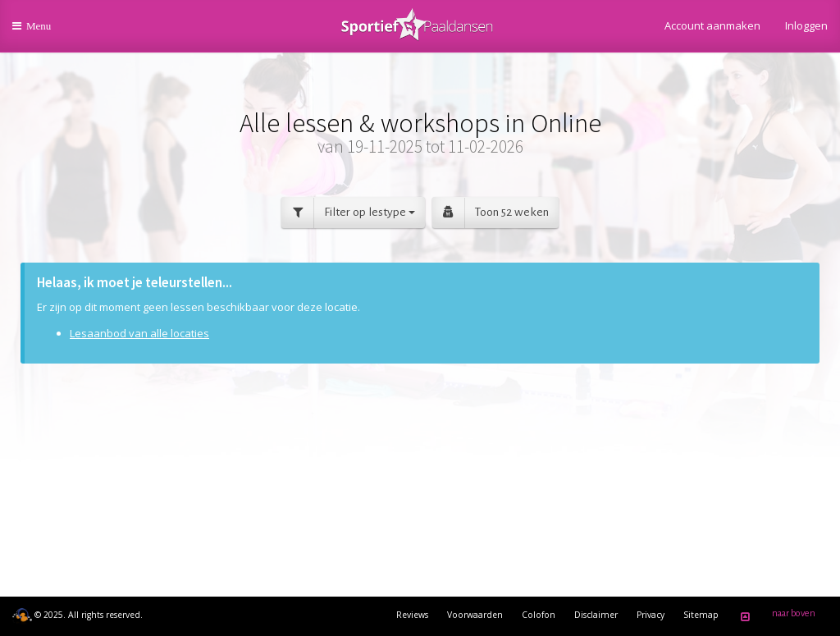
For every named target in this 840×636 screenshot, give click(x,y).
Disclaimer (596, 615)
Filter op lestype (348, 213)
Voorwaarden (475, 615)
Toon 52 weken (491, 213)
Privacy (651, 615)
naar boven (775, 616)
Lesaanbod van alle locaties (139, 333)
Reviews (412, 615)
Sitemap (701, 615)
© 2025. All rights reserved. (78, 615)
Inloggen (806, 25)
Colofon (539, 615)
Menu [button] (42, 32)
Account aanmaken (712, 25)
